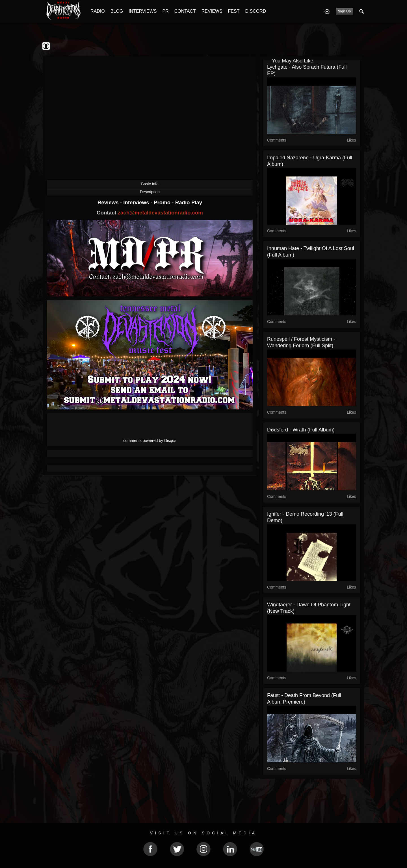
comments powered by (150, 440)
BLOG (117, 11)
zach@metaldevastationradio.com (160, 213)
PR (165, 11)
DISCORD (256, 11)
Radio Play (189, 202)
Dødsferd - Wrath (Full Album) (301, 430)
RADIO (98, 11)
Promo (163, 202)
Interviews (137, 202)
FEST (234, 11)
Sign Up (344, 11)
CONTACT (185, 11)
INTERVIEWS (143, 11)
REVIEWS (212, 11)
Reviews (109, 202)
